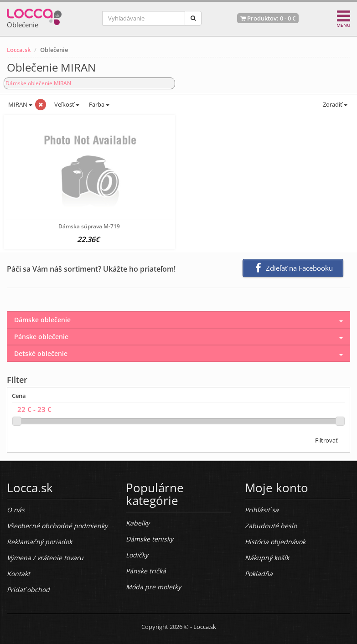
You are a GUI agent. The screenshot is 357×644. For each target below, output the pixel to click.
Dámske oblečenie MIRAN (38, 83)
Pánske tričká (146, 571)
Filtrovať (326, 440)
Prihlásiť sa (262, 510)
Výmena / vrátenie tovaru (45, 558)
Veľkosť (66, 104)
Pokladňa (259, 574)
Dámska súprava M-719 (89, 226)
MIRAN (20, 104)
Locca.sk (19, 50)
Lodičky (137, 555)
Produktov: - (268, 18)
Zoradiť (334, 104)
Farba (99, 104)
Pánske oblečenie (41, 337)
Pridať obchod (28, 590)
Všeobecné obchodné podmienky (57, 526)
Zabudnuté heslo (271, 526)
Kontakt (18, 574)
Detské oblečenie (41, 353)
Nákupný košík (267, 558)
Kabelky (138, 523)
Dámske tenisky (150, 539)
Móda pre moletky (153, 587)
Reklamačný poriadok (39, 542)
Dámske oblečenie (42, 320)
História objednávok (275, 542)
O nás (16, 510)
